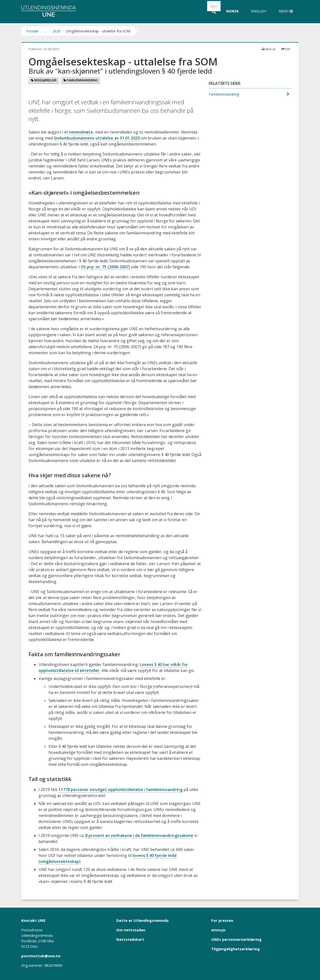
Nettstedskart (130, 939)
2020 (56, 31)
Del (286, 49)
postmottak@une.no (41, 956)
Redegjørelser (44, 80)
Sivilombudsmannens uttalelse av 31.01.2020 (97, 138)
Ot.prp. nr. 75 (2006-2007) (105, 267)
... (45, 31)
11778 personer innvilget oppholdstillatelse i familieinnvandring (120, 790)
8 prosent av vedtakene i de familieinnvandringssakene (139, 835)
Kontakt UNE (33, 920)
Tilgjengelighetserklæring (235, 949)
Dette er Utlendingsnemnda (142, 920)
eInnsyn (218, 930)
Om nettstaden (131, 930)
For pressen (222, 920)
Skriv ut (268, 49)
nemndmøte (81, 132)
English (258, 11)
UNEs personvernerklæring (236, 939)
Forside (32, 31)
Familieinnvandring (81, 80)
